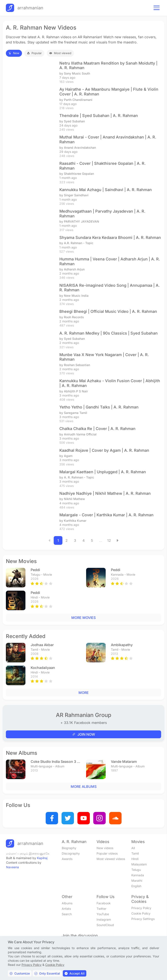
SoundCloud (105, 925)
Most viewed (60, 53)
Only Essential (47, 973)
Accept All (75, 973)
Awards (67, 859)
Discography (71, 853)
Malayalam (139, 864)
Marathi (137, 881)
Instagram (104, 919)
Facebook (104, 903)
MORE (84, 693)
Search (67, 914)
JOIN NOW (84, 734)
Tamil (135, 853)
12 (109, 540)
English (136, 886)
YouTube (103, 914)
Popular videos (107, 853)
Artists (66, 909)
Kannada (138, 875)
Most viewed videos (111, 859)
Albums (67, 903)
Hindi (135, 859)
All (133, 848)
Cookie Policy (141, 913)
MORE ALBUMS (84, 787)
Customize (20, 973)
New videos (105, 848)
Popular (34, 53)
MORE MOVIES (83, 618)
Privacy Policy (141, 908)
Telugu (136, 870)
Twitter (101, 909)
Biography (69, 848)
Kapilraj (42, 858)
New (14, 53)
